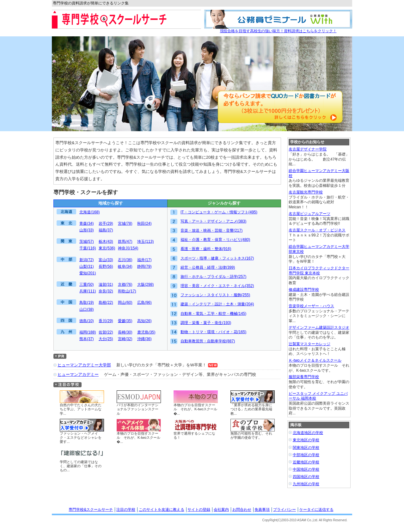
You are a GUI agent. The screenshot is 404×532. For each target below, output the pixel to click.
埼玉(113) (145, 242)
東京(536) (107, 248)
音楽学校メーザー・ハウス (311, 306)
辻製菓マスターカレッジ (309, 344)
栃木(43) (106, 242)
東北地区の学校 (306, 440)
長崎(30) (125, 332)
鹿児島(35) (146, 332)
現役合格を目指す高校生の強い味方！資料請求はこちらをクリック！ (278, 31)
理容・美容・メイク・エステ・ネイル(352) (217, 286)
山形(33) (86, 230)
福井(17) (144, 260)
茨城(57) (86, 242)
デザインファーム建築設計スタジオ (319, 327)
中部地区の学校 (306, 455)
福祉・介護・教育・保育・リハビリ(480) (215, 240)
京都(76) (125, 284)
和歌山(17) (127, 291)
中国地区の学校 (306, 469)
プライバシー (285, 510)
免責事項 (262, 510)
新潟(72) (86, 260)
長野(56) (106, 266)
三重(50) (86, 284)
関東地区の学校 (306, 448)
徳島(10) (86, 321)
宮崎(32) (125, 339)
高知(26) (144, 321)
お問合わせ (242, 510)
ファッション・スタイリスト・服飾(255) (215, 295)
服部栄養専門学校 (304, 377)
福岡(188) (88, 332)
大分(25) (106, 339)
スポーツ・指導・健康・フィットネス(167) (217, 258)
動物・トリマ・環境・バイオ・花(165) (213, 332)
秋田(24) (144, 223)
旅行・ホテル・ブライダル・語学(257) (213, 277)
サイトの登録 (199, 510)
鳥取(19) (86, 303)
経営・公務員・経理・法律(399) (208, 267)
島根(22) (106, 303)
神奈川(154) (128, 248)
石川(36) (125, 260)
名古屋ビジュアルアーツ (309, 214)
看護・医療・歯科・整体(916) (206, 249)
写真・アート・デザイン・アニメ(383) (213, 221)
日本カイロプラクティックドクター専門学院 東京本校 (319, 271)
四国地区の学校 (306, 477)
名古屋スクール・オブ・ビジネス (317, 230)
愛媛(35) (125, 321)
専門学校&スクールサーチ (91, 510)
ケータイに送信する (316, 510)
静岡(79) (144, 266)
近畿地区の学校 (306, 462)
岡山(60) (125, 303)
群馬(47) (125, 242)
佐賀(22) (106, 332)
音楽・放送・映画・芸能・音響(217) (211, 230)
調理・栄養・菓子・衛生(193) (206, 323)
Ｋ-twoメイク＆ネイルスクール (315, 360)
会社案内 (221, 510)
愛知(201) (88, 273)
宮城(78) (125, 223)
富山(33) (106, 260)
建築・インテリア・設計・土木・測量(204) (217, 304)
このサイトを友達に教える (162, 510)
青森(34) (86, 223)
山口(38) (86, 309)
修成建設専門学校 (304, 290)
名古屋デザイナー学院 (308, 149)
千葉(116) (88, 248)
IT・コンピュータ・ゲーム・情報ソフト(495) (219, 212)
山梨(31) (86, 266)
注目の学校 (126, 510)
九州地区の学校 (306, 484)
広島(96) (144, 303)
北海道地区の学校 (308, 433)
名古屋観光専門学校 (306, 192)
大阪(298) (145, 284)
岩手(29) (106, 223)
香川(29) (106, 321)
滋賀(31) (106, 284)
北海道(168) (89, 212)
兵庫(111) (88, 291)
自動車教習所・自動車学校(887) (208, 341)
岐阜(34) (125, 266)
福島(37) (106, 230)
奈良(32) (106, 291)
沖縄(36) (144, 339)
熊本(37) (86, 339)
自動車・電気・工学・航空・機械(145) (213, 314)
